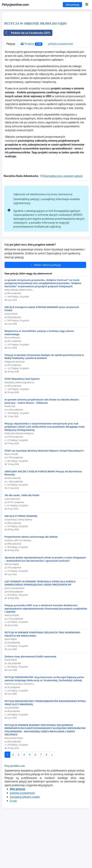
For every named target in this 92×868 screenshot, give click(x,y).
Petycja (11, 89)
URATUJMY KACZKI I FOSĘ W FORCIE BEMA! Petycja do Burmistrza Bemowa (43, 519)
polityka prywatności (61, 89)
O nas (13, 846)
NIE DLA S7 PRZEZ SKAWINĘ (21, 562)
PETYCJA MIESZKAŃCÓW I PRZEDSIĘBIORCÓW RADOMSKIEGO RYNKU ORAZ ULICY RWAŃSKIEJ (45, 748)
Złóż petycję (72, 5)
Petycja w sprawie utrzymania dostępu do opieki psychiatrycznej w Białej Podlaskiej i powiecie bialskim (44, 402)
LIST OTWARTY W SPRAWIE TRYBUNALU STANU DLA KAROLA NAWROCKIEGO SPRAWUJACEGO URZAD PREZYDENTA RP (40, 629)
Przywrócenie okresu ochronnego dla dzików (31, 582)
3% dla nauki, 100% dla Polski (22, 541)
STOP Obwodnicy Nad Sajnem (22, 425)
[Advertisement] (46, 40)
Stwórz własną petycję (45, 311)
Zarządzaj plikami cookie (25, 843)
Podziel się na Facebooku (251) (27, 79)
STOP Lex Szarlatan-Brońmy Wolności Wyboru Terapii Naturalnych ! (44, 496)
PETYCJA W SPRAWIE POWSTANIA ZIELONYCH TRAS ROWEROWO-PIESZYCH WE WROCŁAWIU (43, 680)
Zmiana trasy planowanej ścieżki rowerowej (30, 702)
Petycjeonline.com (15, 5)
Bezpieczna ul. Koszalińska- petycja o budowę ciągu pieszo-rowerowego (39, 378)
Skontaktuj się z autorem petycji (61, 222)
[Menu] (87, 5)
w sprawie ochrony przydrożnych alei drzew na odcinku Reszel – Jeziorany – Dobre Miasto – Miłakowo (42, 447)
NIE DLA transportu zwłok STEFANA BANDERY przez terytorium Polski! (42, 354)
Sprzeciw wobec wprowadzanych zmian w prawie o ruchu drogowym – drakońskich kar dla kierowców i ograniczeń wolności (45, 605)
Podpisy (31, 90)
